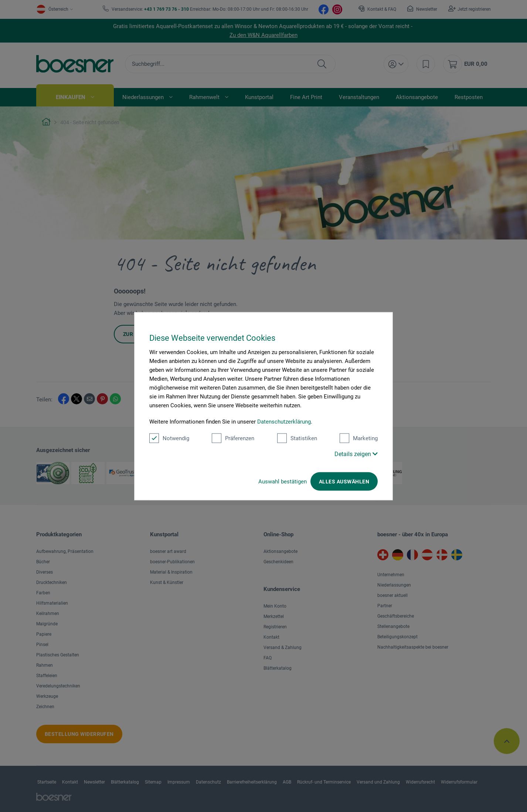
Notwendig (169, 438)
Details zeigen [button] (356, 454)
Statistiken (297, 438)
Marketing (359, 438)
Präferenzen (233, 438)
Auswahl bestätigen (283, 481)
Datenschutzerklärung (284, 421)
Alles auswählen (344, 481)
